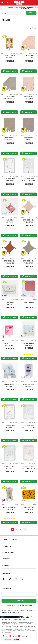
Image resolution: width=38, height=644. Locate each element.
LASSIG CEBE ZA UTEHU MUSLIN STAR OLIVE (28, 263)
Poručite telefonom (19, 7)
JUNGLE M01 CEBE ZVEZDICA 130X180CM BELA (29, 386)
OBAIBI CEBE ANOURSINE (9, 221)
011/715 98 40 (19, 9)
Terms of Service (12, 612)
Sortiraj (4, 13)
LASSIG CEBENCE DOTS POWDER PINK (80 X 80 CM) (28, 58)
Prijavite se (19, 601)
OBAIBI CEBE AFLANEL (9, 303)
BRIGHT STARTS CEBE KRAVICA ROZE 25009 (10, 345)
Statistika (14, 636)
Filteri (31, 13)
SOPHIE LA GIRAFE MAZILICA (9, 57)
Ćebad (3, 53)
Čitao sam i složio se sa (18, 606)
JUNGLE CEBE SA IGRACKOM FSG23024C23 (10, 386)
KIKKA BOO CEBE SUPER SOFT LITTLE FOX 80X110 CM (29, 427)
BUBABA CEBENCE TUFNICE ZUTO (29, 508)
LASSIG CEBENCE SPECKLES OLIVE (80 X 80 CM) (9, 99)
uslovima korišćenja (26, 606)
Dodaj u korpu (10, 71)
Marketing (24, 636)
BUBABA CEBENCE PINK (29, 303)
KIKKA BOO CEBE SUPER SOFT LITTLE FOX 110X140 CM (29, 181)
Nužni (7, 636)
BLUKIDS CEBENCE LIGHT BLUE (29, 344)
